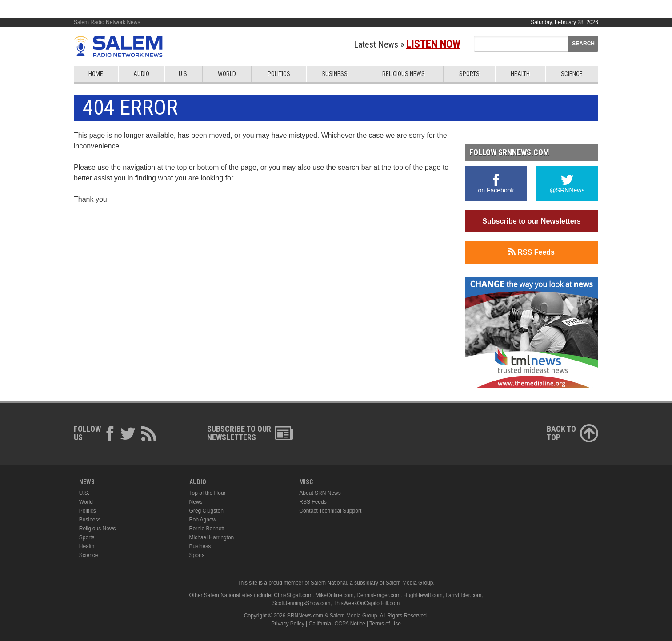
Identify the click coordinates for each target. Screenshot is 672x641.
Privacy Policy (288, 624)
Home (96, 74)
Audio (141, 74)
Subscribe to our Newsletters (531, 221)
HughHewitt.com (423, 595)
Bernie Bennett (207, 529)
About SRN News (320, 493)
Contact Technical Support (330, 511)
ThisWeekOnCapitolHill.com (366, 603)
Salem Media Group (410, 583)
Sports (469, 74)
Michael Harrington (212, 537)
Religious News (404, 74)
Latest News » (407, 44)
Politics (279, 74)
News (196, 502)
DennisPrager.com (378, 595)
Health (520, 74)
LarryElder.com (463, 595)
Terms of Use (385, 624)
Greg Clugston (206, 511)
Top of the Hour (208, 493)
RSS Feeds (532, 252)
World (227, 74)
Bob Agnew (203, 520)
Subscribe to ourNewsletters (250, 433)
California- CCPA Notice (337, 624)
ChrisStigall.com (293, 595)
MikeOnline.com (335, 595)
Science (572, 74)
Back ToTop (572, 433)
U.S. (184, 74)
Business (335, 74)
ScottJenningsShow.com (302, 603)
